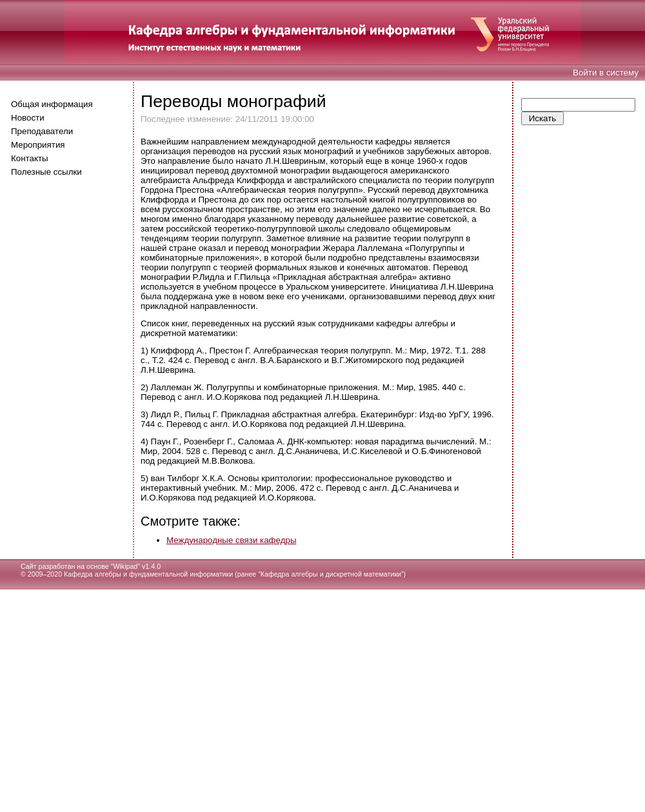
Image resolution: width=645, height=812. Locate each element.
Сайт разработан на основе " (67, 566)
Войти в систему (606, 73)
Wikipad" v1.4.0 (137, 566)
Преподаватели (42, 131)
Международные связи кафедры (231, 540)
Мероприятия (38, 145)
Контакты (30, 158)
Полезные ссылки (46, 172)
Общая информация (52, 104)
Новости (28, 118)
